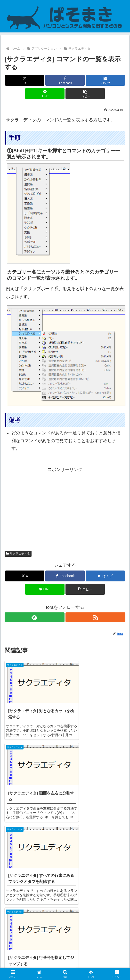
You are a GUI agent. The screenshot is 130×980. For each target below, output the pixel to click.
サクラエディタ (18, 554)
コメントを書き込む (65, 918)
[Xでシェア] (25, 80)
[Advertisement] (65, 507)
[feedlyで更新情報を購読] (35, 617)
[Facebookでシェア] (65, 80)
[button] (85, 94)
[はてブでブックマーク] (105, 80)
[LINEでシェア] (45, 94)
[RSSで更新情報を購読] (95, 617)
